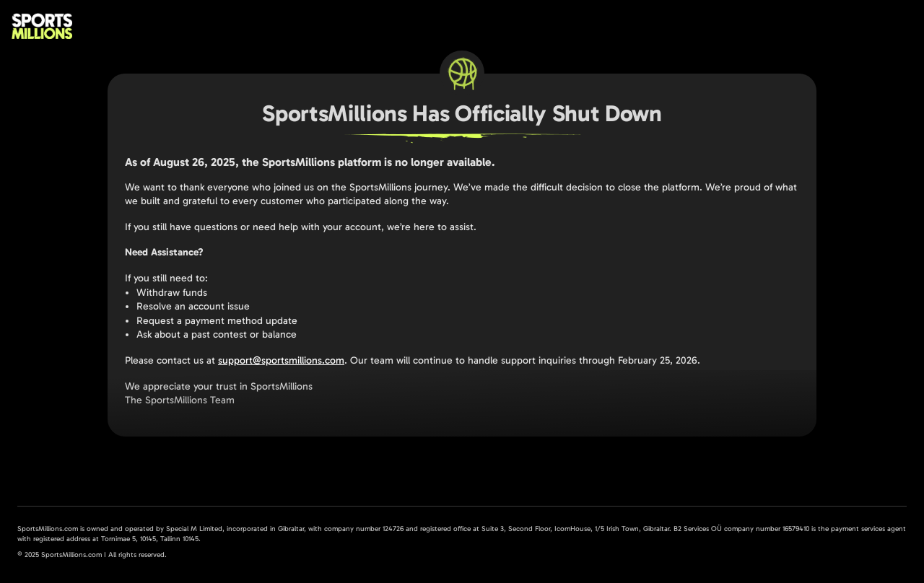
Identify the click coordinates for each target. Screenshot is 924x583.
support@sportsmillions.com (281, 360)
